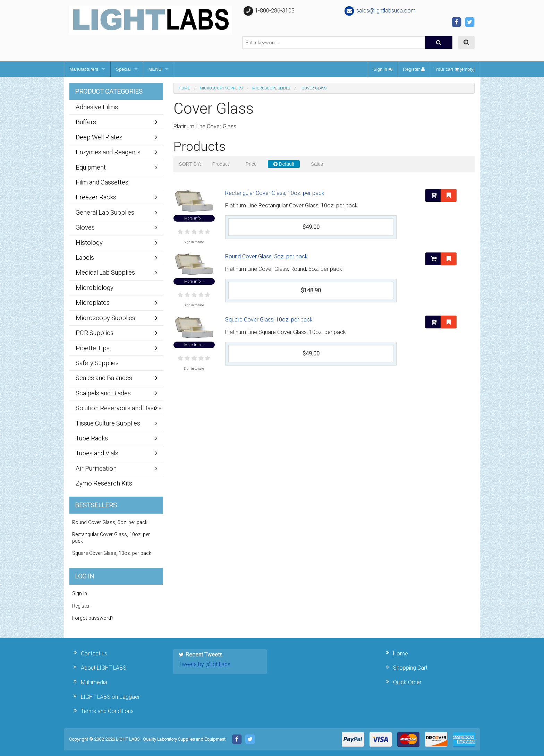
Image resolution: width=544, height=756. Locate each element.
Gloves (85, 227)
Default (284, 164)
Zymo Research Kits (104, 483)
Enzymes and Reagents (108, 152)
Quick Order (407, 682)
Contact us (94, 654)
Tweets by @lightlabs (205, 664)
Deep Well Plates (99, 137)
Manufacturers (84, 69)
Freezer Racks (96, 197)
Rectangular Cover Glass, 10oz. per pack (275, 193)
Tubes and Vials (97, 453)
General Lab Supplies (105, 212)
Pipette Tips (93, 348)
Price (251, 164)
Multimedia (94, 682)
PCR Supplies (95, 333)
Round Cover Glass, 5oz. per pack (266, 256)
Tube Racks (92, 438)
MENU (155, 69)
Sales (317, 164)
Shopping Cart (410, 668)
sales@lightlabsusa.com (380, 11)
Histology (89, 243)
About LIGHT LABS (104, 668)
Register (414, 69)
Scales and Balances (104, 378)
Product (221, 164)
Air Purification (96, 468)
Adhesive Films (97, 107)
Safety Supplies (97, 363)
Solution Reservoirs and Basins (119, 408)
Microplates (93, 303)
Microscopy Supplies (221, 88)
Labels (85, 257)
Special (123, 69)
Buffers (86, 122)
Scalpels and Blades (103, 393)
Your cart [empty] (455, 69)
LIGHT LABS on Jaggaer (110, 697)
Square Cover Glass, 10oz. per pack (269, 320)
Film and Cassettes (102, 182)
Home (184, 88)
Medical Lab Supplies (105, 272)
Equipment (91, 167)
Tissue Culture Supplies (108, 423)
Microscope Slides (271, 88)
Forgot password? (93, 618)
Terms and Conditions (107, 711)
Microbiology (95, 288)
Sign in (383, 69)
